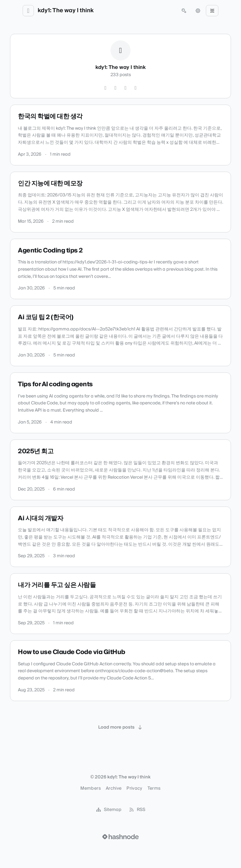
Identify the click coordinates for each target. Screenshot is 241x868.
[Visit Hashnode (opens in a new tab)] (120, 837)
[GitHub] (126, 88)
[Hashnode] (136, 88)
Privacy (134, 788)
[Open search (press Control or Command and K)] (184, 11)
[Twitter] (105, 88)
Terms (154, 788)
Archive (114, 788)
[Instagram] (115, 88)
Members (90, 788)
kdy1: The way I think (66, 11)
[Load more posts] (120, 727)
